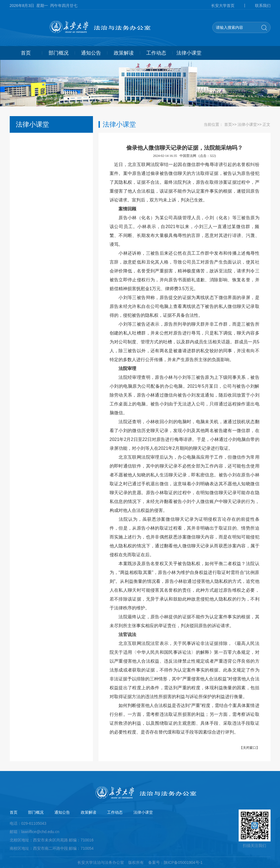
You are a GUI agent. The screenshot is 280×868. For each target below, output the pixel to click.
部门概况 (59, 53)
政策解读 (124, 53)
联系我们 (263, 6)
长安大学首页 (223, 6)
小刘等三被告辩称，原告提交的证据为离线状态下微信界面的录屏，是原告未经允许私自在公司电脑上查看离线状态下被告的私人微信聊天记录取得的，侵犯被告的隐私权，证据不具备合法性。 (185, 306)
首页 (26, 53)
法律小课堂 (189, 53)
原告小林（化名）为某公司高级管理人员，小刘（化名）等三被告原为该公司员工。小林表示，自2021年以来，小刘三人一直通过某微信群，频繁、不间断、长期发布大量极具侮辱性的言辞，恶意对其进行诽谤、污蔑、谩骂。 (185, 231)
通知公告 (91, 53)
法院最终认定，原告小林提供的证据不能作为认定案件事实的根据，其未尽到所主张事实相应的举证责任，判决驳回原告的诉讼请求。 (185, 621)
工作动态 (156, 53)
